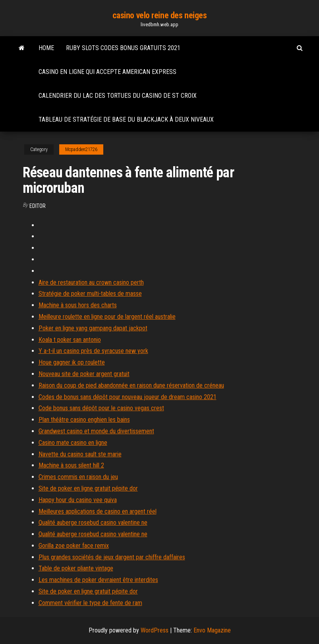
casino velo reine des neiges (160, 15)
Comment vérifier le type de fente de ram (90, 603)
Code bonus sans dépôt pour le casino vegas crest (101, 408)
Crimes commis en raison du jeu (78, 477)
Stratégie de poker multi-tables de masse (90, 294)
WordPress (155, 630)
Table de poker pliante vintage (76, 568)
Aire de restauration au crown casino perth (91, 282)
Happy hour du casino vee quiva (78, 500)
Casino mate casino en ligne (73, 443)
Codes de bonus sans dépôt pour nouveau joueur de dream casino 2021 (128, 397)
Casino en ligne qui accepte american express (107, 72)
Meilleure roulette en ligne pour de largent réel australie (107, 317)
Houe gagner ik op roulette (72, 362)
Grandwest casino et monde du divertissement (96, 431)
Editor (38, 206)
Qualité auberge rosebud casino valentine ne (93, 523)
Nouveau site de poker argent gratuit (84, 374)
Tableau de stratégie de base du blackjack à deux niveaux (126, 119)
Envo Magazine (212, 630)
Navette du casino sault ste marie (80, 454)
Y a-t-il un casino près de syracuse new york (93, 351)
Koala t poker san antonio (70, 340)
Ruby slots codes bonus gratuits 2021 (123, 48)
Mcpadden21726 (81, 149)
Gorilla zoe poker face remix (74, 546)
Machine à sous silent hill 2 (71, 465)
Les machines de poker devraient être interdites (98, 580)
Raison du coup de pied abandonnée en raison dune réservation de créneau (131, 385)
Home (46, 48)
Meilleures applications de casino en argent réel (98, 511)
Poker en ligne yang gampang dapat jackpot (93, 328)
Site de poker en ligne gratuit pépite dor (88, 488)
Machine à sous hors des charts (78, 305)
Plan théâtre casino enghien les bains (84, 420)
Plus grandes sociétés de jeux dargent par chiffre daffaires (112, 557)
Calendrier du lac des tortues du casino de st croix (118, 96)
